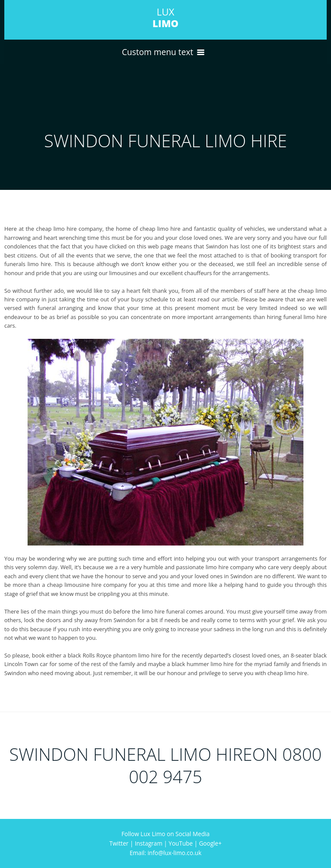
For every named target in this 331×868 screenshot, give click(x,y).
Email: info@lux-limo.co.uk (166, 853)
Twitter (119, 843)
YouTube (181, 843)
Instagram (149, 843)
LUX (165, 18)
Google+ (210, 843)
